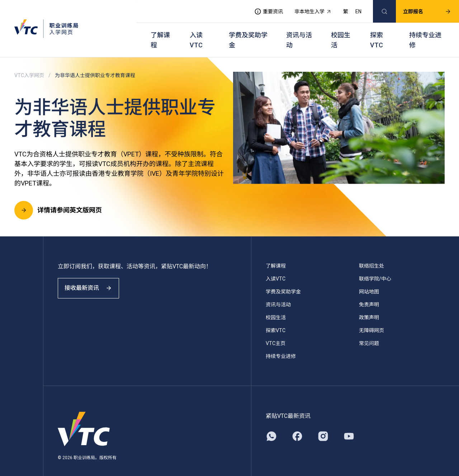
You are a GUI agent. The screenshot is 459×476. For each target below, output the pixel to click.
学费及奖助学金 (248, 32)
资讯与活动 (299, 32)
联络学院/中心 (375, 268)
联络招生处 (372, 255)
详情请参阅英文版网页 (58, 199)
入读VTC (196, 32)
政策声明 (369, 307)
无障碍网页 (372, 320)
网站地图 (369, 281)
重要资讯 (262, 9)
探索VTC (377, 32)
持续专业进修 (425, 32)
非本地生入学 (307, 9)
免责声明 (369, 294)
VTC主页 (276, 333)
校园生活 (341, 32)
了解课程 (160, 32)
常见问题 (369, 333)
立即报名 (421, 9)
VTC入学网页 (29, 65)
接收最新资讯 (93, 284)
